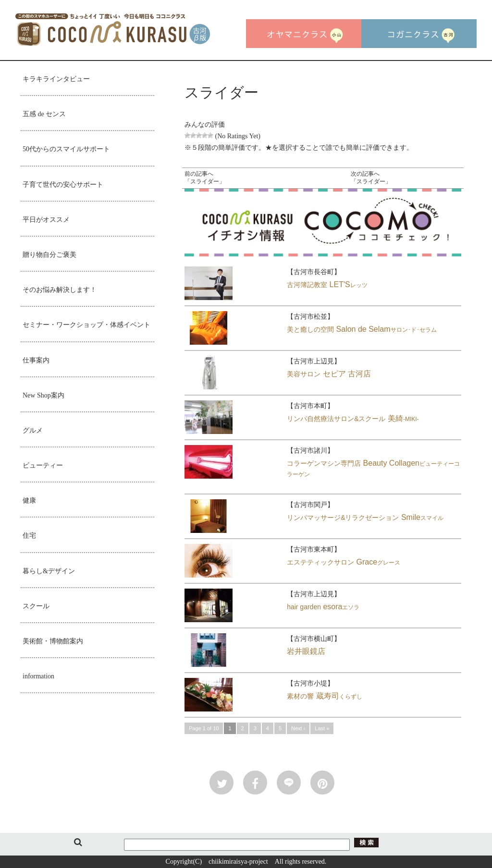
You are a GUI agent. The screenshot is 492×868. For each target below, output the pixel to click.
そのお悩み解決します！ (60, 290)
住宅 (29, 536)
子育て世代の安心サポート (63, 185)
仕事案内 (36, 360)
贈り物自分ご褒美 (49, 255)
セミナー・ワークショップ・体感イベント (86, 325)
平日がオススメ (46, 220)
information (38, 676)
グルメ (33, 430)
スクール (36, 606)
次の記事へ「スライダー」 (371, 178)
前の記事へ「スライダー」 (205, 178)
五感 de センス (44, 114)
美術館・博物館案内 (53, 641)
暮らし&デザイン (49, 571)
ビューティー (43, 465)
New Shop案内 (43, 395)
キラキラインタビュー (56, 79)
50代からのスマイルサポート (66, 149)
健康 (29, 500)
